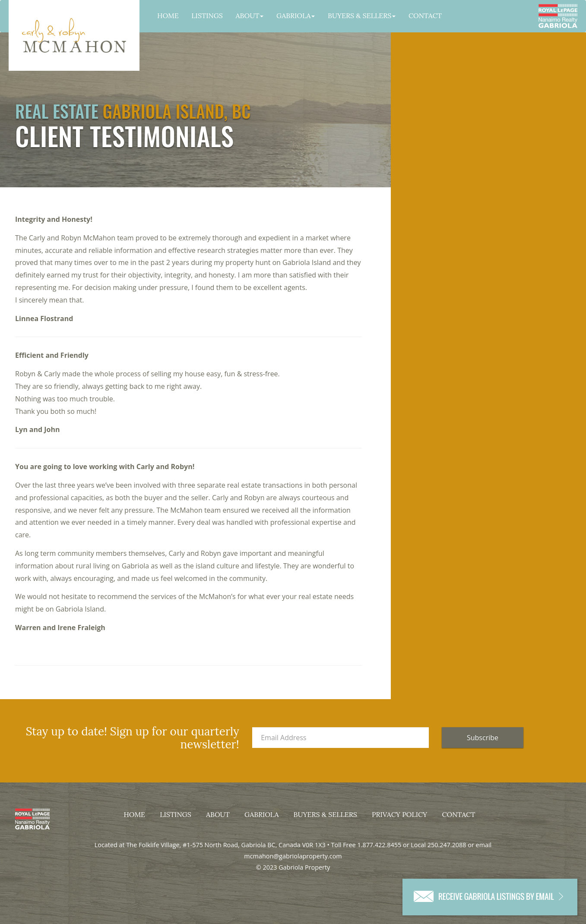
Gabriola (296, 16)
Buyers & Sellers (362, 16)
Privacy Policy (399, 814)
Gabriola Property (74, 35)
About (250, 16)
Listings (207, 16)
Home (168, 16)
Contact (425, 16)
